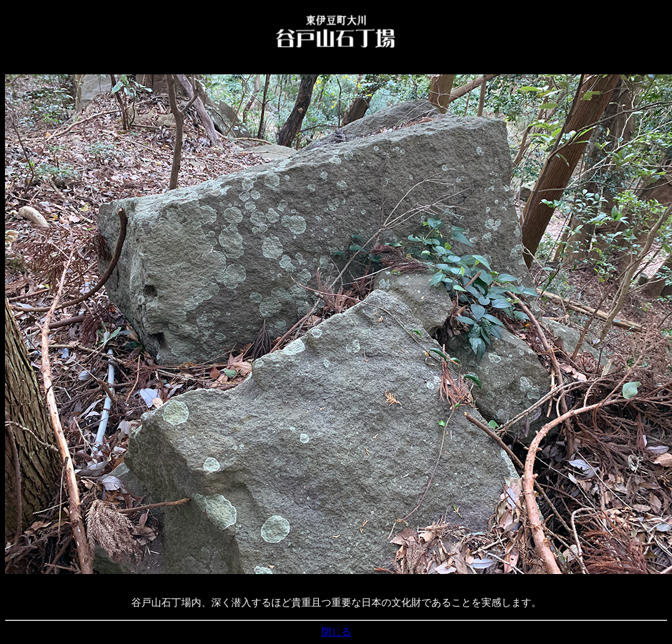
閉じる (336, 632)
